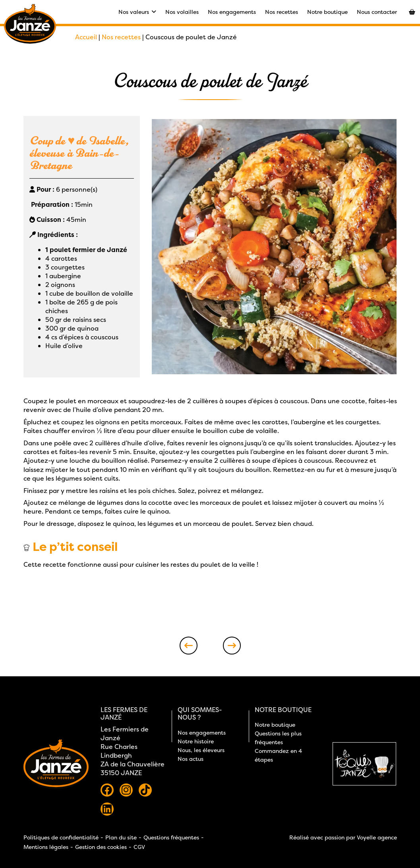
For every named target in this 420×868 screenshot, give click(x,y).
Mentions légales (46, 847)
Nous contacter (377, 12)
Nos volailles (182, 12)
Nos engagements (232, 12)
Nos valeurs (137, 12)
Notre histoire (196, 741)
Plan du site (121, 837)
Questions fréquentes (171, 837)
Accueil (86, 37)
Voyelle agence (377, 837)
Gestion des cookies (101, 847)
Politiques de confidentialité (61, 837)
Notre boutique (327, 12)
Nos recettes (282, 12)
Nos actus (191, 759)
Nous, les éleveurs (201, 750)
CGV (139, 847)
